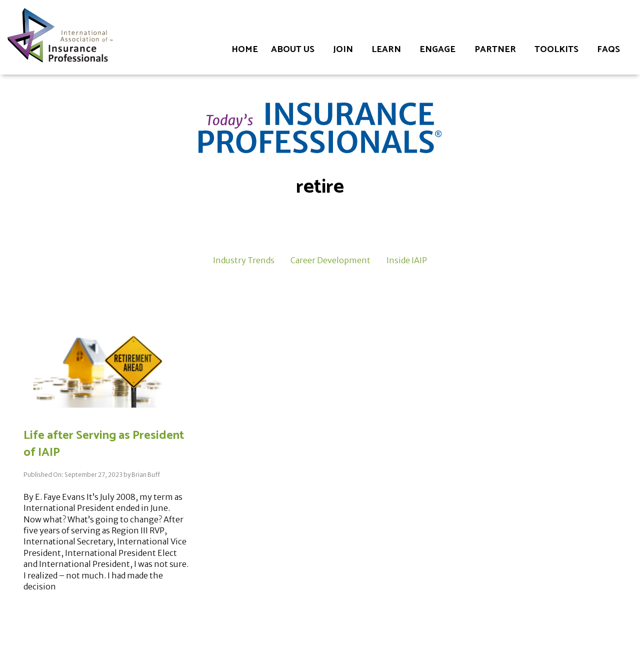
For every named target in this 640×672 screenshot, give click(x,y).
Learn (386, 50)
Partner (495, 50)
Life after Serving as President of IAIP (104, 444)
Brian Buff (146, 475)
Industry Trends (244, 260)
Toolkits (556, 50)
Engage (437, 50)
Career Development (330, 260)
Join (343, 50)
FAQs (608, 50)
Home (245, 50)
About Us (293, 50)
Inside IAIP (407, 260)
